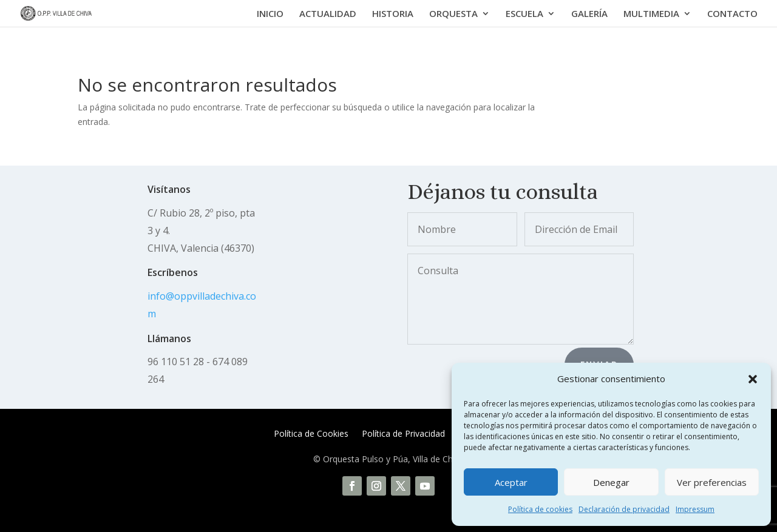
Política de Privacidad (403, 434)
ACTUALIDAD (328, 14)
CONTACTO (732, 14)
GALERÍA (589, 14)
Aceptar (511, 482)
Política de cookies (540, 509)
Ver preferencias (712, 482)
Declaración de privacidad (624, 509)
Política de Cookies (311, 434)
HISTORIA (393, 14)
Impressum (695, 509)
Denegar (611, 482)
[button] (753, 379)
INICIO (270, 14)
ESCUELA (524, 14)
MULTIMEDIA (651, 14)
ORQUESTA (453, 14)
